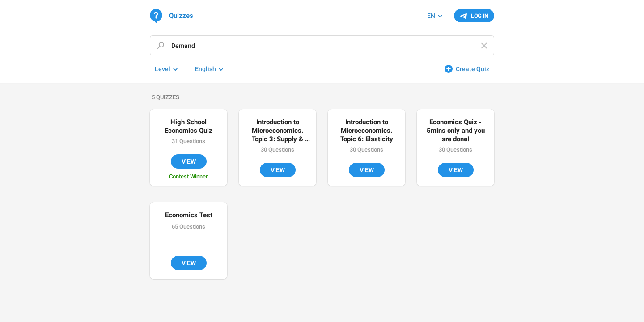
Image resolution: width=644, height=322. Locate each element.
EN (431, 16)
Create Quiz (472, 69)
